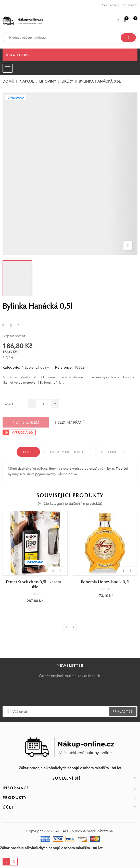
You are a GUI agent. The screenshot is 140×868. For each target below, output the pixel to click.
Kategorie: (11, 367)
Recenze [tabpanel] (109, 452)
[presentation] (70, 693)
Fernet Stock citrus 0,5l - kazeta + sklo (35, 585)
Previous (66, 627)
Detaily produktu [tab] (67, 452)
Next (74, 627)
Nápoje (28, 367)
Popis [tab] (28, 452)
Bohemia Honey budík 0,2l (105, 582)
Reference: (64, 367)
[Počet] (43, 404)
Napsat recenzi (14, 336)
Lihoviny (42, 367)
